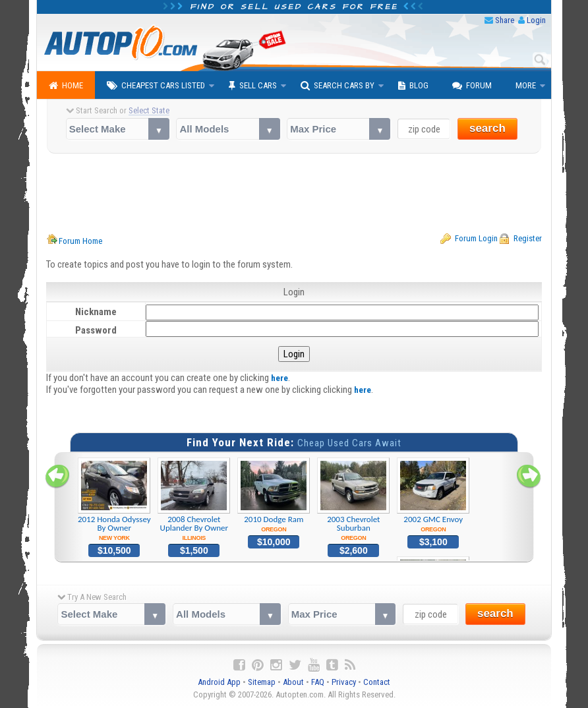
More (526, 85)
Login (536, 20)
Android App (219, 682)
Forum (472, 86)
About (293, 682)
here (279, 378)
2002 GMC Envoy (433, 495)
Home (66, 86)
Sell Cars (253, 86)
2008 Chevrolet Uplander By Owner (194, 500)
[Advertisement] (294, 193)
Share (505, 20)
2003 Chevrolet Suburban (354, 500)
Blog (413, 86)
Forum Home (80, 241)
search (487, 128)
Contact (377, 682)
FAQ (318, 682)
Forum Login (476, 238)
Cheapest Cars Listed (156, 86)
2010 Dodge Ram (274, 495)
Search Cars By (338, 86)
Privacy (344, 682)
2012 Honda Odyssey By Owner (114, 500)
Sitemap (262, 682)
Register (528, 238)
